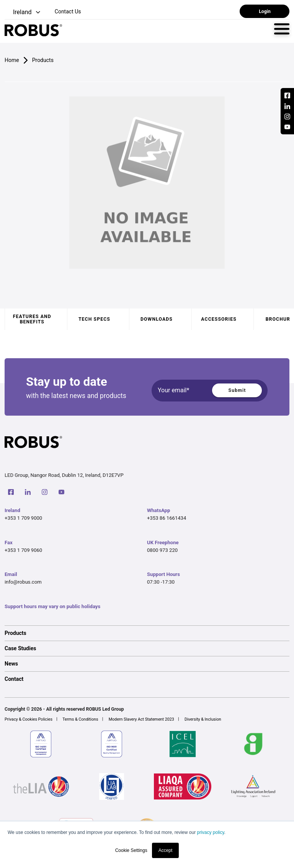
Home (12, 60)
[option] (147, 633)
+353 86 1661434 (167, 518)
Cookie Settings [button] (131, 850)
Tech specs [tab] (94, 319)
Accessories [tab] (219, 319)
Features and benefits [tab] (32, 319)
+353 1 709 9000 (23, 518)
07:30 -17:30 (161, 582)
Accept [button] (166, 850)
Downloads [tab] (157, 319)
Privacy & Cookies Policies (29, 719)
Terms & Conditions (80, 719)
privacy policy (210, 832)
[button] (23, 12)
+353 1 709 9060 (23, 550)
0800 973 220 (162, 550)
